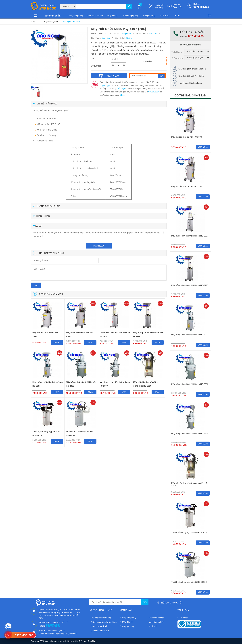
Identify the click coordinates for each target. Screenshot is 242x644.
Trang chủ (35, 22)
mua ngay (99, 246)
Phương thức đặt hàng (101, 618)
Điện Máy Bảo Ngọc (88, 641)
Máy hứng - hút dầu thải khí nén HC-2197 (148, 335)
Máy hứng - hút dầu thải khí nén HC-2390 (115, 384)
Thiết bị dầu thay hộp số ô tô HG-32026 (46, 433)
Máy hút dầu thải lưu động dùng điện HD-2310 (146, 384)
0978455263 (201, 7)
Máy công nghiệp (95, 16)
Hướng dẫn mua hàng (159, 6)
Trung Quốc (126, 34)
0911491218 (154, 92)
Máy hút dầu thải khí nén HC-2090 (46, 335)
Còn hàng (106, 38)
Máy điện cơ (113, 16)
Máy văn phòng (76, 16)
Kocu (106, 34)
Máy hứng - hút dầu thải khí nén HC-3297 (48, 384)
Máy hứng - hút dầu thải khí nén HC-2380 (81, 384)
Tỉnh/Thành (177, 52)
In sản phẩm (148, 61)
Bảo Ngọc (122, 89)
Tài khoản (184, 618)
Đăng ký (176, 5)
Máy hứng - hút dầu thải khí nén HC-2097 (115, 335)
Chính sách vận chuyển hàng (104, 622)
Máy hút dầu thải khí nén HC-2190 (80, 335)
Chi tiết (123, 95)
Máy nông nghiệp (131, 16)
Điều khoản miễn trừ (100, 631)
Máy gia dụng (149, 16)
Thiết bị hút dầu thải (71, 22)
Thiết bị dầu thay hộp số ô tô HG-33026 (80, 433)
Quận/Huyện (177, 58)
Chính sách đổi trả (99, 626)
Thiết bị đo (164, 16)
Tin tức (177, 16)
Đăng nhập (178, 7)
